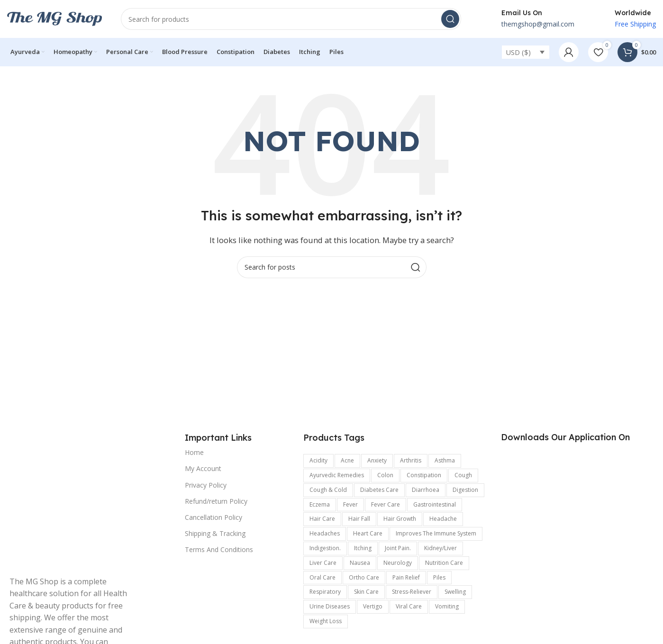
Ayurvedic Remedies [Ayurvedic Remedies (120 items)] (337, 475)
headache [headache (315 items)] (443, 519)
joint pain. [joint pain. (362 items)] (398, 548)
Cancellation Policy (213, 517)
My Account (203, 468)
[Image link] (76, 499)
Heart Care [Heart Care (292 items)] (368, 533)
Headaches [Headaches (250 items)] (325, 533)
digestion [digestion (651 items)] (465, 490)
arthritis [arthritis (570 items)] (411, 460)
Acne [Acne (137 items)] (347, 460)
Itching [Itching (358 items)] (363, 548)
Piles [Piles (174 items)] (439, 577)
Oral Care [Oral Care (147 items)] (322, 577)
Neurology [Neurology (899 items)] (398, 563)
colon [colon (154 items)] (385, 475)
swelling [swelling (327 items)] (455, 592)
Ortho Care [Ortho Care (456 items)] (364, 577)
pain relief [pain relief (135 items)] (406, 577)
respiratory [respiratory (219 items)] (325, 592)
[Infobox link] (527, 19)
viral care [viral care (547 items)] (409, 606)
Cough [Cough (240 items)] (463, 475)
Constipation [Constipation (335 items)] (424, 475)
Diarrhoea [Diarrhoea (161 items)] (426, 490)
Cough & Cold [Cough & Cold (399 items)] (328, 490)
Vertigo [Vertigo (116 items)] (373, 606)
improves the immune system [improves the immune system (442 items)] (436, 533)
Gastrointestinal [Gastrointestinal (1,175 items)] (435, 504)
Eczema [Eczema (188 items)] (320, 504)
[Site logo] (54, 18)
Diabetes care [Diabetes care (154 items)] (379, 490)
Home (194, 452)
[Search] (291, 19)
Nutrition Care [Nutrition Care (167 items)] (444, 563)
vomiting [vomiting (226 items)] (447, 606)
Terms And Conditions (219, 549)
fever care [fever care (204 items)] (386, 504)
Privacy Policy (206, 485)
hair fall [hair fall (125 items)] (359, 519)
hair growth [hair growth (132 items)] (400, 519)
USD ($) (518, 52)
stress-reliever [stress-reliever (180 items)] (412, 592)
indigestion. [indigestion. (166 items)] (325, 548)
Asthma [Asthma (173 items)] (445, 460)
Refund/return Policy (216, 501)
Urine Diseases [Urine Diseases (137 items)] (330, 606)
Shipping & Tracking (215, 533)
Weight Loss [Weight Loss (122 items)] (326, 621)
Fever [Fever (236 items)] (350, 504)
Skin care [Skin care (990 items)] (366, 592)
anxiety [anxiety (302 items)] (377, 460)
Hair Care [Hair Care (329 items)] (322, 519)
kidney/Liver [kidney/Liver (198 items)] (440, 548)
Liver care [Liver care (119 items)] (323, 563)
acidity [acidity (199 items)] (318, 460)
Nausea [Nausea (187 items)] (360, 563)
